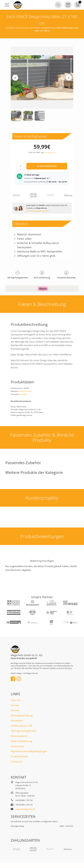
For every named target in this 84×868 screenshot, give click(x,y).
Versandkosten (50, 152)
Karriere (15, 710)
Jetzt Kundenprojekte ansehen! (37, 211)
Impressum (17, 762)
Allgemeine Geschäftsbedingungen (29, 751)
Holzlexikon (17, 721)
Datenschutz (17, 746)
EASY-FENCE (35, 28)
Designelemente (49, 28)
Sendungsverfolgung (22, 715)
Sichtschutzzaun (22, 28)
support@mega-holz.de (25, 809)
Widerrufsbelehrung (21, 741)
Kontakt (15, 705)
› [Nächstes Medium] (69, 78)
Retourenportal (19, 736)
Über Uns (16, 700)
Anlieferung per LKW (21, 726)
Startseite (10, 28)
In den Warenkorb (47, 166)
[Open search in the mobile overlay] (58, 5)
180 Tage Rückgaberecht (24, 731)
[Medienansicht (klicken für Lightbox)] (42, 78)
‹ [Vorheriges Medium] (15, 78)
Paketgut (24, 394)
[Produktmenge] (21, 166)
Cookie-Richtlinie (19, 756)
